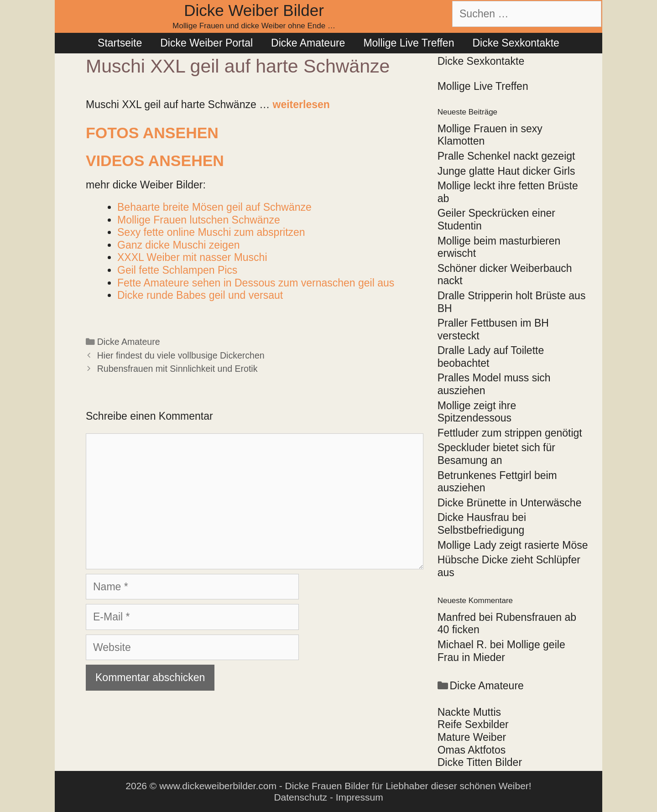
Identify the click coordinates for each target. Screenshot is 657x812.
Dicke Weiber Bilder (254, 10)
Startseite (120, 43)
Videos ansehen (155, 161)
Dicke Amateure (308, 43)
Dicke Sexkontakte (516, 43)
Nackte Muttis (469, 712)
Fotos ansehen (152, 133)
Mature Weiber (472, 737)
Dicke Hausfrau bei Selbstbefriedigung (482, 524)
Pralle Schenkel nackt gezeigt (506, 156)
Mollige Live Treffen (409, 43)
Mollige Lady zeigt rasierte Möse (513, 545)
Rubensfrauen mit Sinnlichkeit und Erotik (177, 369)
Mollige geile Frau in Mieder (501, 651)
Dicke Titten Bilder (480, 762)
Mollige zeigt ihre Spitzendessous (477, 412)
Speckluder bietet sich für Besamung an (496, 454)
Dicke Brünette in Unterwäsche (510, 503)
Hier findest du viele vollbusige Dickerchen (181, 355)
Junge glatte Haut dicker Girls (506, 171)
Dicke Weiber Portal (206, 43)
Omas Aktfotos (472, 750)
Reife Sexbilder (473, 724)
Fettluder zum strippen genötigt (510, 433)
